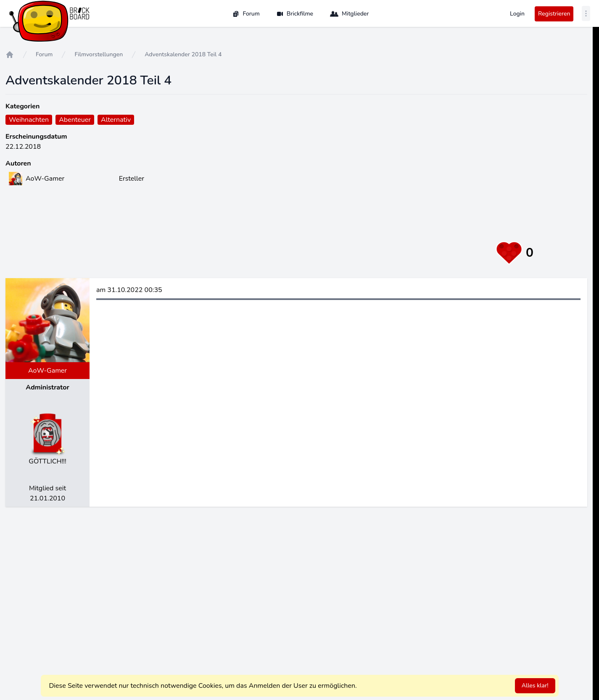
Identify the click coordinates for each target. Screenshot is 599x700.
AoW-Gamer (47, 371)
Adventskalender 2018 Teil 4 (183, 54)
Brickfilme (295, 14)
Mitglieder (349, 14)
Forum (246, 14)
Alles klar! (535, 686)
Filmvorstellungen (99, 54)
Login (517, 14)
